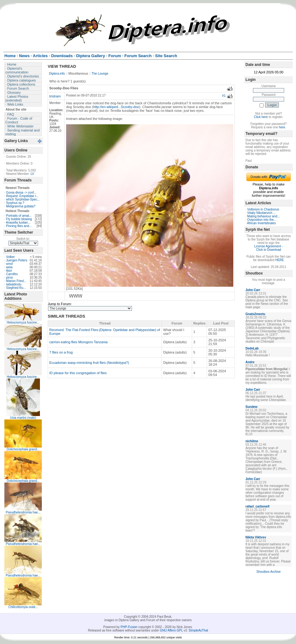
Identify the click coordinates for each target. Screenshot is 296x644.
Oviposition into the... (262, 220)
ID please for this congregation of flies (78, 373)
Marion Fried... (16, 281)
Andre (250, 362)
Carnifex (12, 274)
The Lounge (100, 74)
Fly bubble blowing (19, 219)
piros (10, 277)
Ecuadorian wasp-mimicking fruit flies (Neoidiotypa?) (89, 363)
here (282, 127)
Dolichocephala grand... (23, 449)
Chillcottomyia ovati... (23, 607)
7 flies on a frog (61, 352)
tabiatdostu (14, 284)
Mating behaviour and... (264, 216)
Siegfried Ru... (16, 288)
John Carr (253, 290)
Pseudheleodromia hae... (23, 512)
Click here (261, 117)
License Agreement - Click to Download (269, 248)
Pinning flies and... (19, 226)
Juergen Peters (17, 260)
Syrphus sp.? (15, 203)
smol (10, 264)
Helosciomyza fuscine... (23, 322)
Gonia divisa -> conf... (21, 193)
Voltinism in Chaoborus (263, 209)
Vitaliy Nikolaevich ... (262, 213)
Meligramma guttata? (21, 206)
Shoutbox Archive (269, 572)
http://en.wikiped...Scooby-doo (116, 107)
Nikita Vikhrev (256, 537)
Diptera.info (57, 74)
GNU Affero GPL (171, 630)
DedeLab (252, 348)
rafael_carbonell (257, 506)
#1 (224, 96)
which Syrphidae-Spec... (23, 199)
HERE (279, 260)
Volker (11, 257)
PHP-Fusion (129, 627)
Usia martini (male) (23, 418)
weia (10, 267)
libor (9, 271)
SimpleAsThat (198, 630)
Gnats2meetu (255, 314)
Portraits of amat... (19, 216)
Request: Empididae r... (22, 196)
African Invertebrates (261, 223)
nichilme (252, 441)
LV (32, 174)
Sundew (251, 407)
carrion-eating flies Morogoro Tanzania (78, 342)
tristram (55, 96)
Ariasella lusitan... (18, 223)
